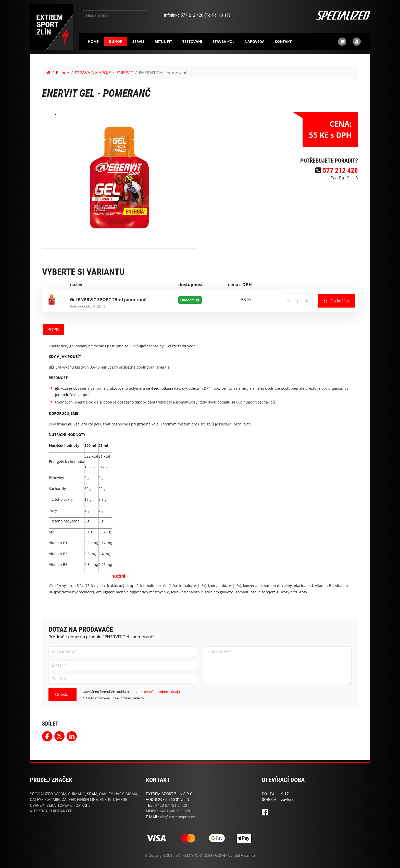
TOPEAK (65, 805)
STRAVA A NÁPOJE (93, 73)
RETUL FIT (163, 41)
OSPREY (37, 805)
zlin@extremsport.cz (177, 817)
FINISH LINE (87, 800)
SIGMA (131, 794)
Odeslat (62, 694)
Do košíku (336, 301)
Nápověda (255, 41)
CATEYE (37, 800)
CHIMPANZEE (61, 811)
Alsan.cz (248, 855)
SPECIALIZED (41, 794)
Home (93, 41)
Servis (138, 41)
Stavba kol (223, 41)
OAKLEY (106, 794)
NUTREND (38, 811)
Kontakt (283, 41)
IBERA (51, 805)
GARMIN (52, 800)
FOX (77, 805)
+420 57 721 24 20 (171, 805)
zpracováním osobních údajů (158, 692)
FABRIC (122, 800)
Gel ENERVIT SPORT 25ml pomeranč (108, 299)
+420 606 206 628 (175, 811)
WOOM (60, 794)
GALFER (68, 800)
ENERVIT (125, 73)
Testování (192, 41)
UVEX (119, 794)
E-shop (116, 41)
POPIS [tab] (53, 329)
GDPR (220, 855)
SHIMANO (77, 794)
